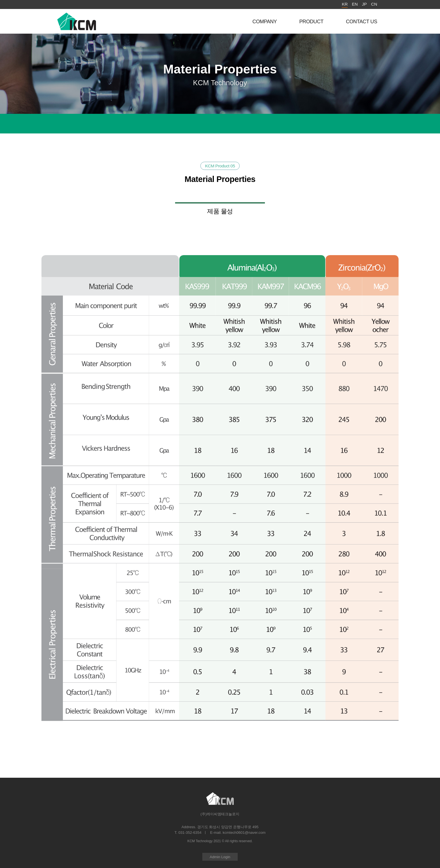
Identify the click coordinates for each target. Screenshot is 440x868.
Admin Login (220, 857)
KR (345, 4)
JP (365, 4)
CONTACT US (362, 22)
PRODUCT (311, 22)
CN (374, 4)
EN (355, 4)
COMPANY (265, 22)
